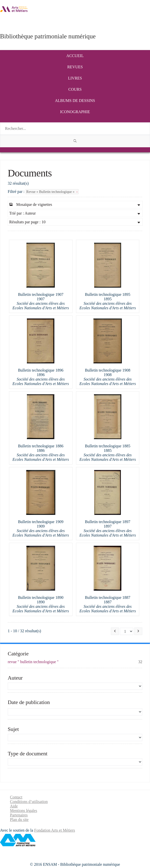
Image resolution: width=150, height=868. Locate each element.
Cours (75, 89)
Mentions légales (24, 811)
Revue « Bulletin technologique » (52, 192)
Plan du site (19, 820)
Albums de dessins (75, 101)
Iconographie (75, 112)
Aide (14, 806)
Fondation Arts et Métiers (55, 830)
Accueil (75, 56)
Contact (16, 797)
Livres (75, 78)
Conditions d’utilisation (29, 802)
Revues (75, 67)
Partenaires (19, 815)
